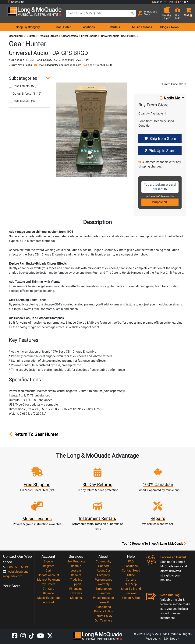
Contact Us (16, 2)
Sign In (48, 561)
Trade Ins (76, 580)
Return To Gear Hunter (34, 434)
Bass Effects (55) (23, 86)
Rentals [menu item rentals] (115, 27)
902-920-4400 (103, 65)
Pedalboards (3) (22, 101)
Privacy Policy (103, 611)
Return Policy (103, 616)
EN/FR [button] (180, 2)
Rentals (76, 566)
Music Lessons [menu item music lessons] (142, 27)
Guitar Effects (69, 36)
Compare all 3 (160, 202)
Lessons (76, 570)
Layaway (76, 593)
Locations (131, 566)
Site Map (131, 584)
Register (48, 566)
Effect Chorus (89, 36)
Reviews (131, 593)
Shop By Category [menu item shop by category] (28, 27)
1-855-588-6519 (15, 567)
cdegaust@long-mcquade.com (63, 65)
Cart (48, 570)
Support (76, 584)
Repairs (76, 575)
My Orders (48, 584)
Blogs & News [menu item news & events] (169, 27)
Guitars (31, 36)
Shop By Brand (131, 589)
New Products (76, 561)
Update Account (48, 575)
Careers (131, 580)
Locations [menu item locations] (88, 27)
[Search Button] (132, 13)
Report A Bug (131, 598)
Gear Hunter (62, 27)
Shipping (76, 598)
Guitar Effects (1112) (25, 94)
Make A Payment (48, 580)
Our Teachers (103, 620)
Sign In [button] (157, 2)
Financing (76, 589)
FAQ (131, 561)
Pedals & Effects (48, 36)
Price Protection (103, 598)
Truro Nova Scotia (21, 65)
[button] (187, 14)
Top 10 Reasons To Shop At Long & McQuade (154, 544)
